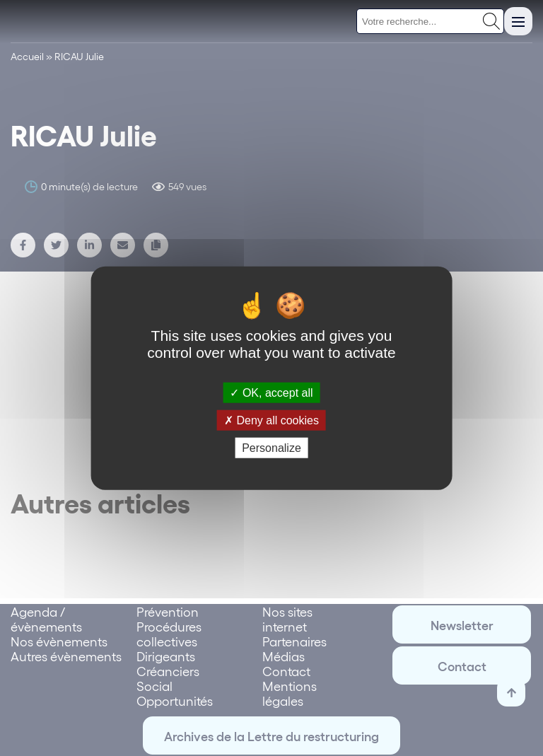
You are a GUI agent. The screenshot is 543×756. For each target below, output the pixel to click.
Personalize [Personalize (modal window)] (271, 448)
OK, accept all (271, 392)
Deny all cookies (271, 420)
